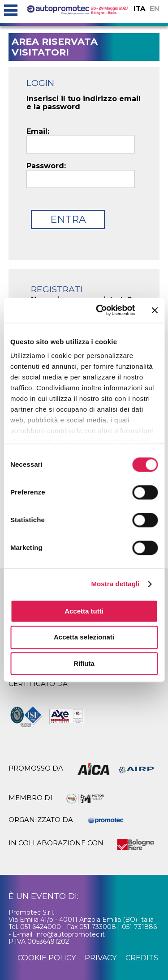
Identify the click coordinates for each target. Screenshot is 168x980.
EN (155, 8)
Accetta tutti (84, 611)
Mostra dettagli (115, 584)
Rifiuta (84, 663)
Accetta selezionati (84, 637)
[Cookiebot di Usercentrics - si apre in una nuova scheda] (100, 310)
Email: (38, 132)
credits (142, 958)
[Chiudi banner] (155, 310)
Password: (46, 166)
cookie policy (47, 958)
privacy (101, 958)
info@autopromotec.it (70, 934)
